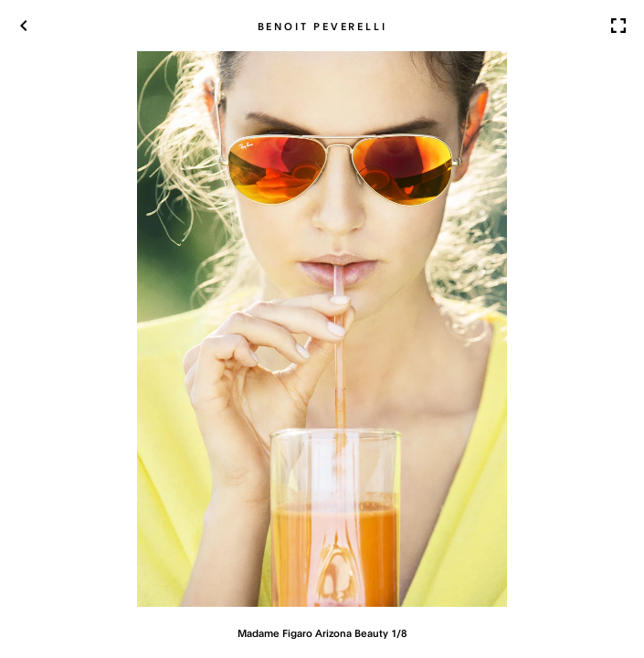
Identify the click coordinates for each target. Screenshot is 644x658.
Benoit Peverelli (322, 26)
